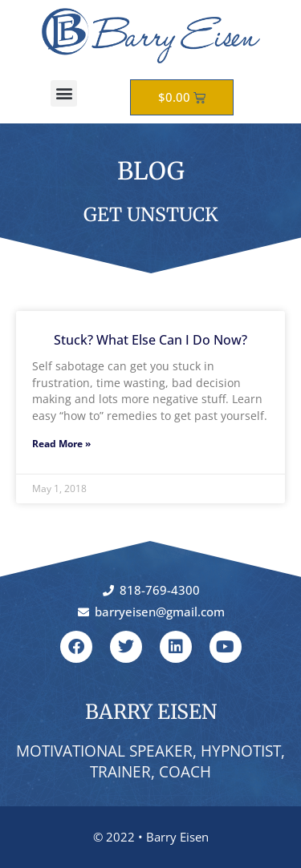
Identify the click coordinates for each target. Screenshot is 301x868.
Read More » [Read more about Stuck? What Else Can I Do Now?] (61, 444)
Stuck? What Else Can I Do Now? (150, 339)
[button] (64, 93)
